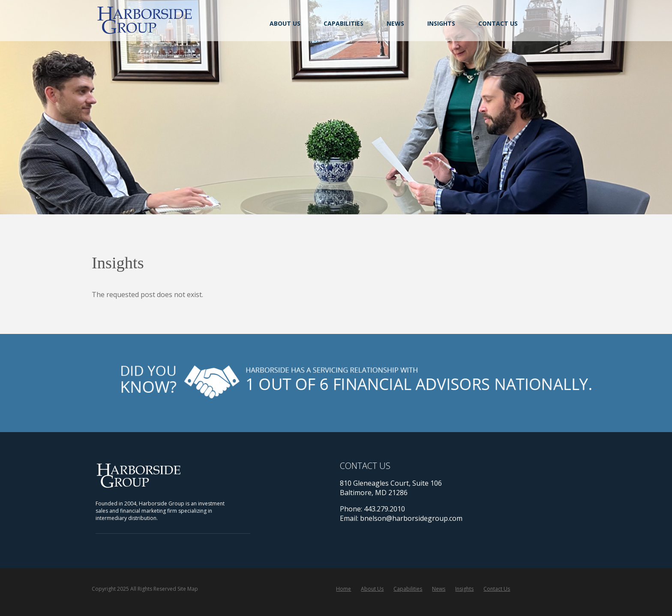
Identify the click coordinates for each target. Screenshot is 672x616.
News (395, 23)
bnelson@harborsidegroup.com (411, 518)
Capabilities (343, 23)
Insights (441, 23)
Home (343, 589)
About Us (285, 23)
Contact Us (498, 23)
